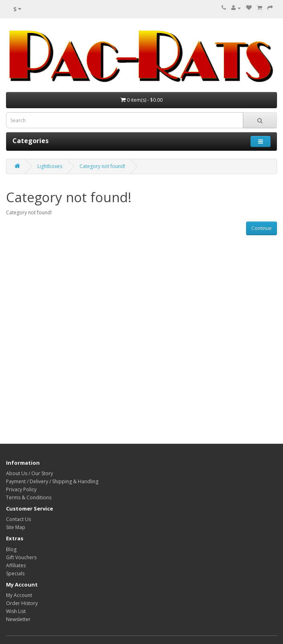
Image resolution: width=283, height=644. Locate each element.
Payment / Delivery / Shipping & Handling (52, 481)
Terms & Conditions (29, 497)
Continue (262, 228)
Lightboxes (50, 166)
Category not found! (102, 166)
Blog (11, 549)
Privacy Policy (21, 489)
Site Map (16, 527)
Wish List (16, 611)
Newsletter (18, 619)
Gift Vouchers (21, 557)
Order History (22, 603)
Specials (15, 573)
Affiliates (16, 565)
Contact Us (18, 519)
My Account (19, 595)
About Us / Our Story (30, 473)
